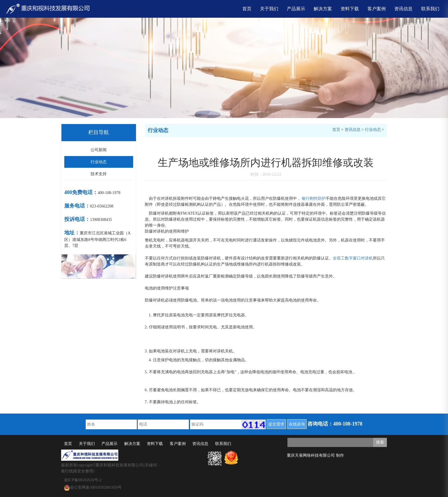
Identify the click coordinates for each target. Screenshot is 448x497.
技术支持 (99, 174)
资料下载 (350, 9)
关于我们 (269, 9)
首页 (247, 9)
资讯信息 (403, 9)
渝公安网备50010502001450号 (93, 488)
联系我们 (430, 9)
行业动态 (99, 162)
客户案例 (377, 9)
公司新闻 (99, 150)
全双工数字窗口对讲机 (353, 258)
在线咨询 (297, 424)
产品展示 (296, 9)
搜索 (380, 442)
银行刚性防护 (314, 198)
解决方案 (323, 9)
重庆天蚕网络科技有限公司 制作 (315, 455)
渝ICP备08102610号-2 (83, 480)
